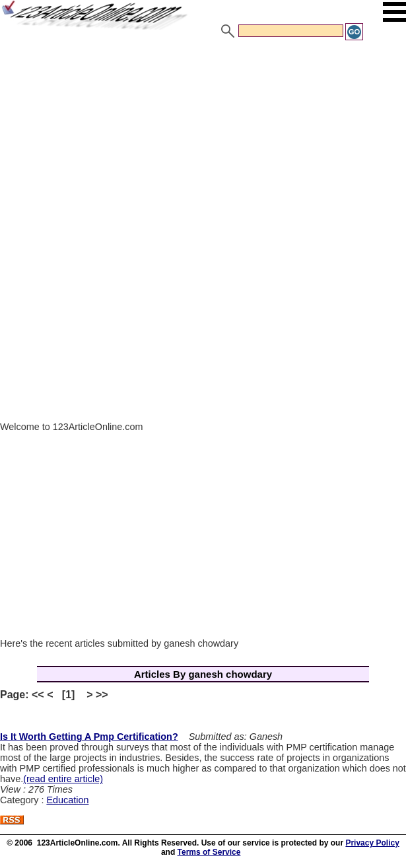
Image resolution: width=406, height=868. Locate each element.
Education (67, 800)
